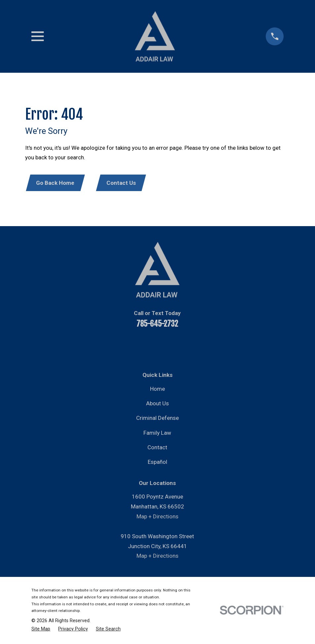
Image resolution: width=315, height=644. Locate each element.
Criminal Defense (157, 419)
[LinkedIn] (149, 346)
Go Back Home (56, 183)
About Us (157, 404)
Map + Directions (157, 517)
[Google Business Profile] (202, 346)
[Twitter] (167, 346)
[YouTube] (131, 346)
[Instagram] (184, 346)
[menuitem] (41, 630)
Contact (157, 448)
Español (157, 463)
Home (157, 390)
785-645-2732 (157, 325)
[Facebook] (113, 346)
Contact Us (123, 183)
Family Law (157, 433)
